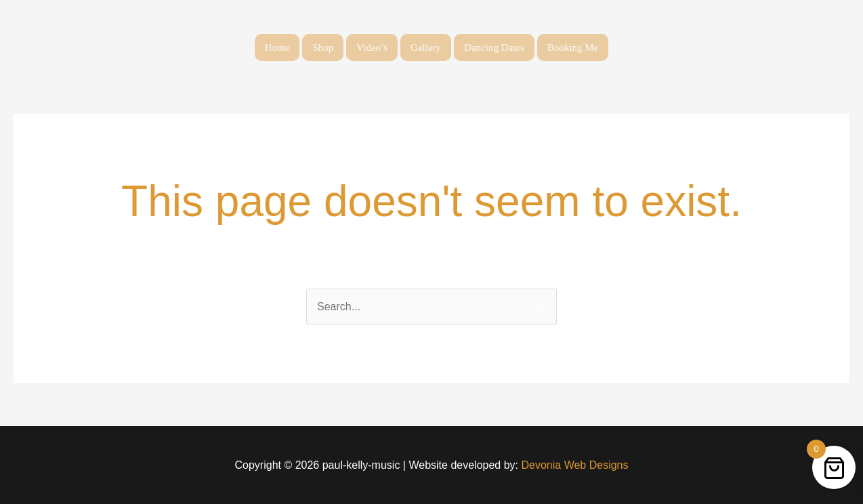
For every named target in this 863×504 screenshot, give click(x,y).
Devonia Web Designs (573, 465)
